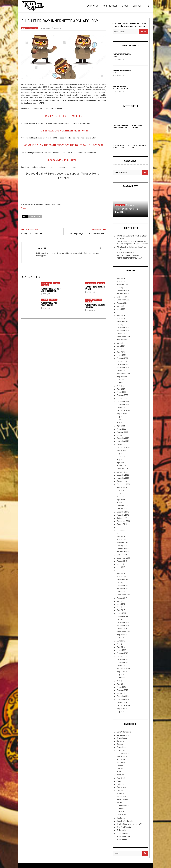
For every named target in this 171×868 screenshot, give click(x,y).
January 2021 (122, 472)
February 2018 (122, 579)
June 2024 (121, 346)
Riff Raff (120, 809)
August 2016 (122, 635)
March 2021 (122, 466)
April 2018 (121, 573)
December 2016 (123, 622)
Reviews (120, 802)
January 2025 (122, 325)
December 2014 (123, 696)
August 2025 (122, 303)
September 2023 (123, 374)
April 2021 (121, 463)
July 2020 (121, 490)
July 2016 (121, 638)
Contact (137, 6)
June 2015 (121, 678)
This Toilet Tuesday (124, 827)
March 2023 (122, 392)
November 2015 (123, 662)
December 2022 (123, 401)
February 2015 (122, 690)
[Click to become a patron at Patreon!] (64, 191)
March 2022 (122, 429)
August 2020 (122, 487)
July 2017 (121, 601)
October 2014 (122, 702)
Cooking (120, 744)
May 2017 (121, 607)
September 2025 (123, 300)
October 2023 (122, 371)
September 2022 (123, 410)
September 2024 (123, 337)
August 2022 (122, 414)
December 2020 (123, 475)
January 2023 (122, 398)
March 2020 (122, 503)
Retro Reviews (122, 799)
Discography (122, 750)
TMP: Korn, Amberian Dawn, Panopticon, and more (121, 128)
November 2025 (123, 294)
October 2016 (122, 629)
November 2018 (123, 552)
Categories (92, 6)
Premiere (121, 793)
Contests (120, 741)
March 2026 (122, 281)
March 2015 (122, 687)
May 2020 (121, 496)
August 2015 (122, 672)
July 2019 (121, 527)
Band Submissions (124, 732)
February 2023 (122, 395)
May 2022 (121, 423)
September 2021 (123, 447)
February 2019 (122, 543)
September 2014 (123, 705)
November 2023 (123, 367)
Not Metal (121, 784)
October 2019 (122, 518)
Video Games (122, 839)
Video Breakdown (124, 836)
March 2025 (122, 318)
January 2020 (122, 509)
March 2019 (122, 540)
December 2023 (123, 364)
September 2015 (123, 669)
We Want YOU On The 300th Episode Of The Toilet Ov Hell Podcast (64, 145)
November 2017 (123, 589)
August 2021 (122, 450)
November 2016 (123, 626)
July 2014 (121, 712)
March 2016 (122, 650)
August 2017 (122, 598)
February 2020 (122, 506)
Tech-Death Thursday (125, 821)
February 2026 (122, 285)
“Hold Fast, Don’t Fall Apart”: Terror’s (121, 147)
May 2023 (121, 386)
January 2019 (122, 546)
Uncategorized (123, 833)
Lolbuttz (25, 28)
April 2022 (121, 426)
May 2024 (121, 349)
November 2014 (123, 699)
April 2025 (121, 315)
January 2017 (122, 619)
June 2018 (121, 567)
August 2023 (122, 377)
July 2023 (121, 380)
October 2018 (122, 555)
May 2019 (121, 533)
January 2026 (122, 288)
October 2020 (122, 481)
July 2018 (121, 564)
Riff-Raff (121, 812)
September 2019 (123, 521)
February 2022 (122, 432)
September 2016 (123, 632)
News (119, 781)
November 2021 (123, 441)
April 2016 (121, 647)
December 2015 (123, 659)
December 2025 (123, 291)
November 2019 (123, 515)
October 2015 (122, 665)
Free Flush (121, 760)
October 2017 (122, 592)
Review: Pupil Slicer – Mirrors (64, 116)
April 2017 (121, 610)
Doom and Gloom (124, 753)
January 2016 (122, 656)
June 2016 (121, 641)
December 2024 (123, 328)
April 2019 (121, 536)
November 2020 (123, 478)
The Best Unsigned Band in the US (130, 824)
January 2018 (122, 583)
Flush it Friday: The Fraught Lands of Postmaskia (49, 305)
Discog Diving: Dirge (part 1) (64, 160)
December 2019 (123, 512)
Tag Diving (121, 818)
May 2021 (121, 460)
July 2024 (121, 343)
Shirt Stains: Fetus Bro (125, 253)
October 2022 (122, 407)
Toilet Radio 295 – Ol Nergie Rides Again (64, 131)
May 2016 (121, 644)
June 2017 (121, 604)
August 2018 (122, 561)
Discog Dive (121, 747)
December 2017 (123, 586)
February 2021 (122, 469)
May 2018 (121, 570)
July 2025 (121, 306)
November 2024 (123, 331)
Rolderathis (46, 28)
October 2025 (122, 297)
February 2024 (122, 358)
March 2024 (122, 355)
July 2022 (121, 417)
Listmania (121, 766)
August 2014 (122, 709)
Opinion (88, 301)
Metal (119, 772)
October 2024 (122, 334)
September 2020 (123, 484)
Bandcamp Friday (124, 735)
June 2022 (121, 420)
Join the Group (110, 6)
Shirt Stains (121, 815)
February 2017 (122, 616)
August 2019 (122, 524)
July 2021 (121, 454)
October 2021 (122, 444)
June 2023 (121, 383)
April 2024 (121, 352)
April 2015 (121, 684)
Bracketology (122, 738)
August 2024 (122, 340)
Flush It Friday (35, 216)
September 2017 (123, 595)
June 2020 (121, 494)
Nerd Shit (89, 300)
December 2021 (123, 438)
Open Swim (34, 28)
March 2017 (122, 613)
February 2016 (122, 653)
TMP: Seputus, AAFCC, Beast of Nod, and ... (88, 234)
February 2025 (122, 321)
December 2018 (123, 549)
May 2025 (121, 312)
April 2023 (121, 389)
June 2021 (121, 457)
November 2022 (123, 404)
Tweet (24, 208)
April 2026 (121, 278)
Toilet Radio (120, 205)
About (125, 6)
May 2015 (121, 681)
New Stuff (121, 778)
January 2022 (122, 435)
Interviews (121, 763)
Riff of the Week (123, 806)
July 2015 (121, 675)
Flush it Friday (46, 283)
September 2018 (123, 558)
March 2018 (122, 576)
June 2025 (121, 309)
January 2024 (122, 361)
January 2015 (122, 693)
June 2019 (121, 530)
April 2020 (121, 500)
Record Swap (122, 796)
